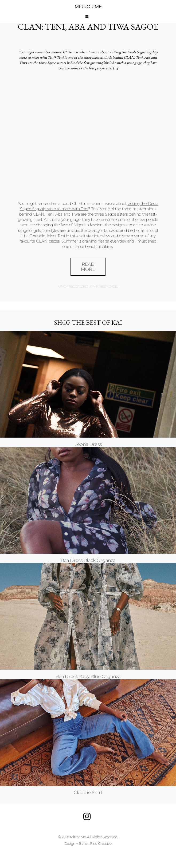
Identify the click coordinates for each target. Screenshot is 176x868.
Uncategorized (73, 286)
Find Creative (101, 844)
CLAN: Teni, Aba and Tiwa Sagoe (88, 27)
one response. (104, 286)
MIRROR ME (88, 7)
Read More (88, 267)
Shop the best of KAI (88, 322)
